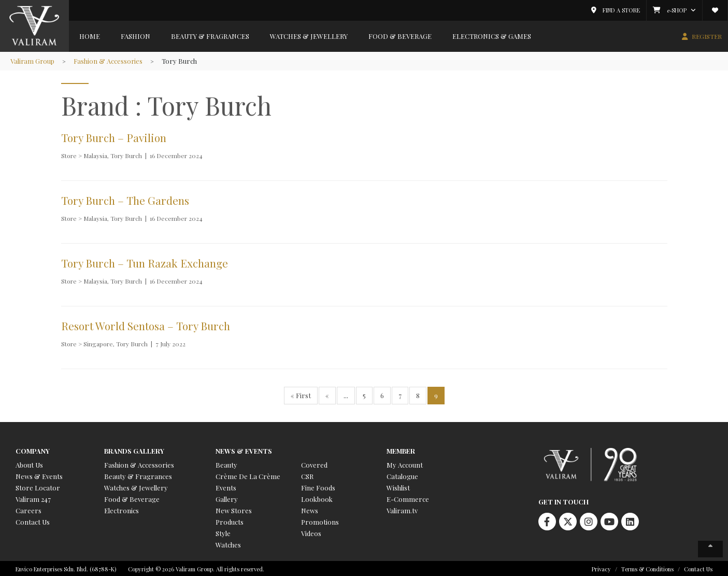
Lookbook (317, 497)
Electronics (122, 509)
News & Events (39, 475)
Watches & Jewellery (309, 36)
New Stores (234, 509)
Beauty (226, 463)
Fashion (135, 36)
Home (90, 36)
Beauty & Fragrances (210, 36)
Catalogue (402, 475)
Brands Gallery (134, 449)
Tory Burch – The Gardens (126, 200)
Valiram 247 (33, 497)
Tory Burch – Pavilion (115, 137)
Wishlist (398, 486)
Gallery (227, 497)
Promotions (320, 520)
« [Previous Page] (327, 394)
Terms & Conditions (647, 567)
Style (223, 532)
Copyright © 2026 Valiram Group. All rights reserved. (196, 567)
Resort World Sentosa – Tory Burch (147, 325)
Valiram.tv (402, 509)
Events (226, 486)
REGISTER (707, 36)
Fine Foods (318, 486)
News (310, 509)
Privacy (601, 567)
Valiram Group (33, 61)
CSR (307, 475)
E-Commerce (408, 497)
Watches (228, 543)
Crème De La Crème (248, 475)
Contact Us (33, 520)
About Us (29, 463)
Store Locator (38, 486)
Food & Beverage (400, 36)
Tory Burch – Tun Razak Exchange (146, 262)
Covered (314, 463)
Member (401, 449)
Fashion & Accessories (110, 61)
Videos (311, 532)
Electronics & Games (492, 36)
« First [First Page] (301, 394)
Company (33, 449)
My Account (405, 463)
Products (230, 520)
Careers (28, 509)
